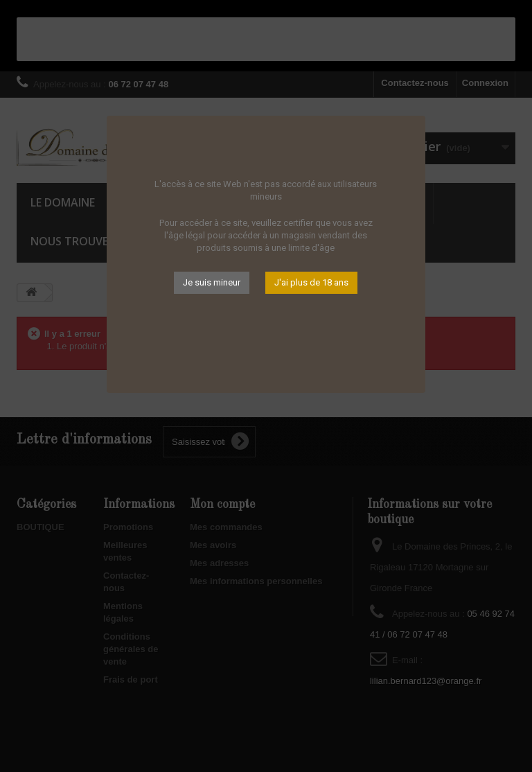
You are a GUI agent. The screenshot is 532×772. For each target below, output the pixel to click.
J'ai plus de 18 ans (311, 282)
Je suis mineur (212, 282)
